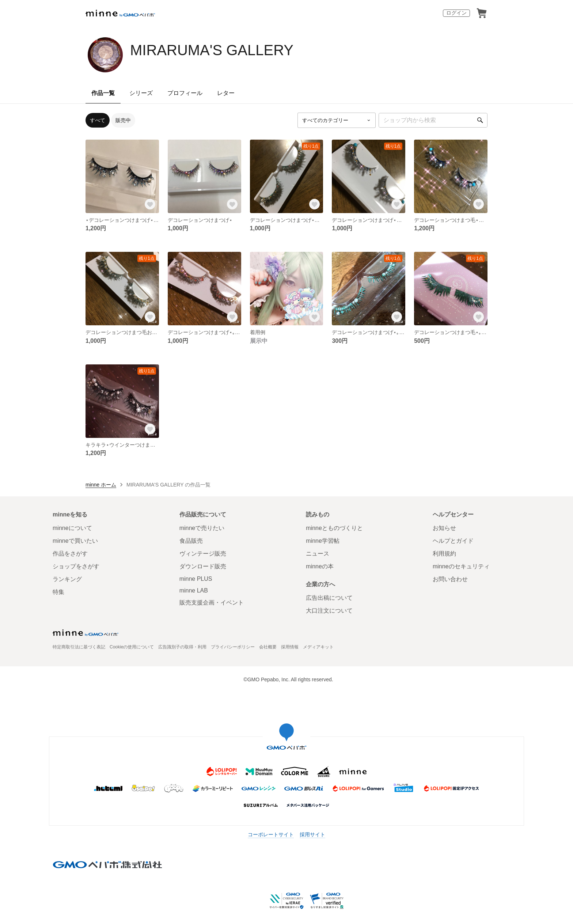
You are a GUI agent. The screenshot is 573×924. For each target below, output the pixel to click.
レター (226, 93)
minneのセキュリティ (461, 566)
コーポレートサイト (271, 834)
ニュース (318, 554)
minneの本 (320, 566)
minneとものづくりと (334, 528)
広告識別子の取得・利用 (182, 647)
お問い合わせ (450, 579)
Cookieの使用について (132, 647)
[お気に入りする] (150, 204)
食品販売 (191, 541)
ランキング (67, 579)
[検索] (480, 120)
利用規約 (444, 554)
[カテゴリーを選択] (337, 120)
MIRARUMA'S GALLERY (212, 50)
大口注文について (329, 611)
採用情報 (290, 647)
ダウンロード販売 (203, 566)
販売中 (123, 120)
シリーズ (141, 93)
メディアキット (318, 647)
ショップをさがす (76, 566)
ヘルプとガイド (453, 541)
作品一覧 (103, 93)
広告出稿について (329, 598)
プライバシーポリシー (233, 647)
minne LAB (194, 590)
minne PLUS (196, 579)
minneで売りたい (202, 528)
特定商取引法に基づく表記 (79, 647)
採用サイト (312, 834)
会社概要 (268, 647)
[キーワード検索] (433, 120)
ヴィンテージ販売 (203, 554)
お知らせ (444, 528)
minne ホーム (101, 485)
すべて (98, 120)
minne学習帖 (323, 541)
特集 (58, 592)
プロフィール (185, 93)
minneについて (72, 528)
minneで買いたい (75, 541)
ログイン (456, 13)
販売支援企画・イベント (212, 603)
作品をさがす (70, 554)
